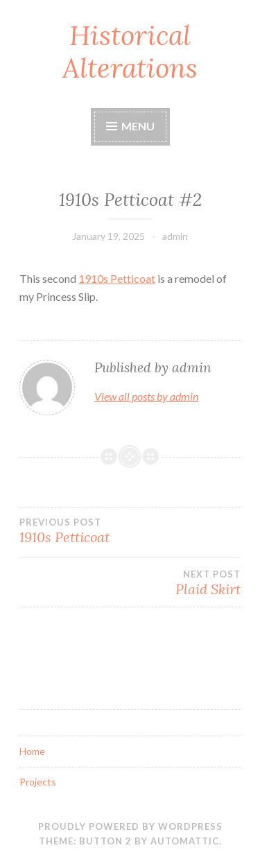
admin (175, 236)
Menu (130, 126)
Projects (38, 782)
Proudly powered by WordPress (130, 826)
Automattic (185, 841)
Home (32, 751)
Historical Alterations (130, 52)
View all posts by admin (146, 396)
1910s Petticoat (117, 278)
